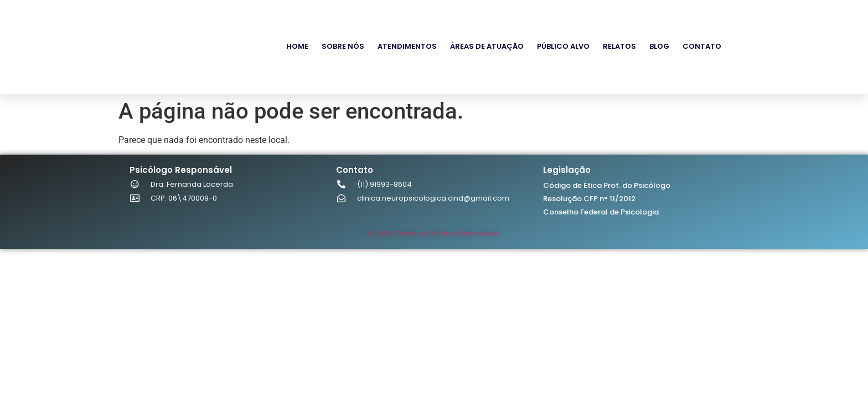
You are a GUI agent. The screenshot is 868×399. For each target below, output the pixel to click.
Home (297, 46)
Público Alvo (563, 46)
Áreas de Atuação (487, 46)
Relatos (619, 46)
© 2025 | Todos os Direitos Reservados (434, 233)
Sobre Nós (343, 46)
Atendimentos (407, 46)
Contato (702, 46)
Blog (659, 46)
